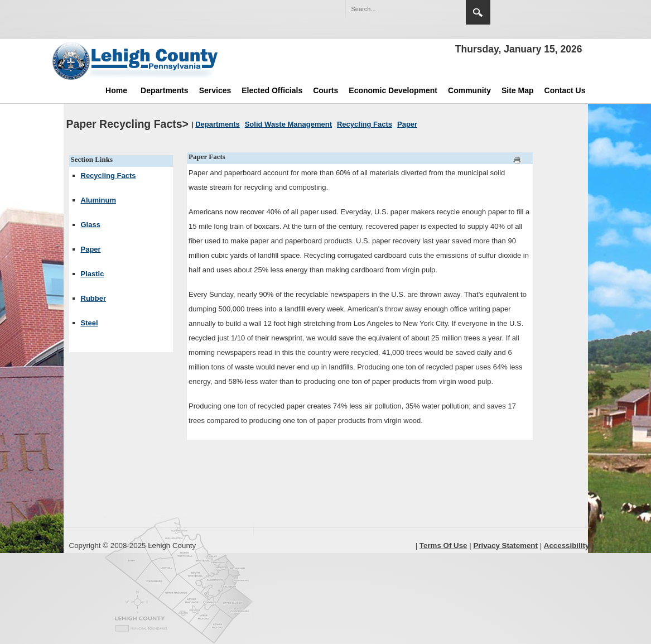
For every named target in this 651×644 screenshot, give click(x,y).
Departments (165, 90)
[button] (433, 8)
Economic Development (393, 90)
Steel (90, 323)
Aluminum (99, 200)
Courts (325, 90)
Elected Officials (272, 90)
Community (469, 90)
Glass (91, 225)
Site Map (518, 90)
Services (215, 90)
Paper (91, 249)
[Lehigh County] (136, 61)
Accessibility (567, 546)
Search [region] (478, 12)
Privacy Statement (505, 546)
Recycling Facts (108, 176)
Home (116, 90)
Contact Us (565, 90)
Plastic (93, 274)
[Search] (394, 9)
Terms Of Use (443, 546)
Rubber (94, 298)
